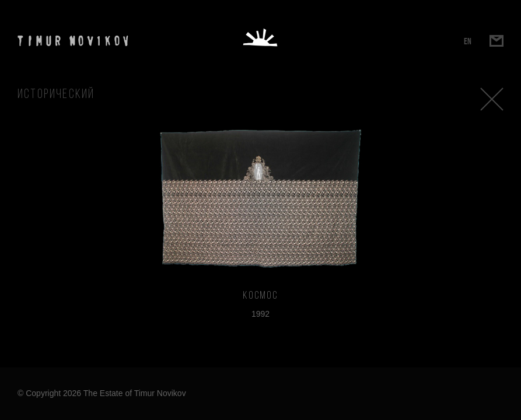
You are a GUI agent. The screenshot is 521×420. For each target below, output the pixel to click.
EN (468, 41)
